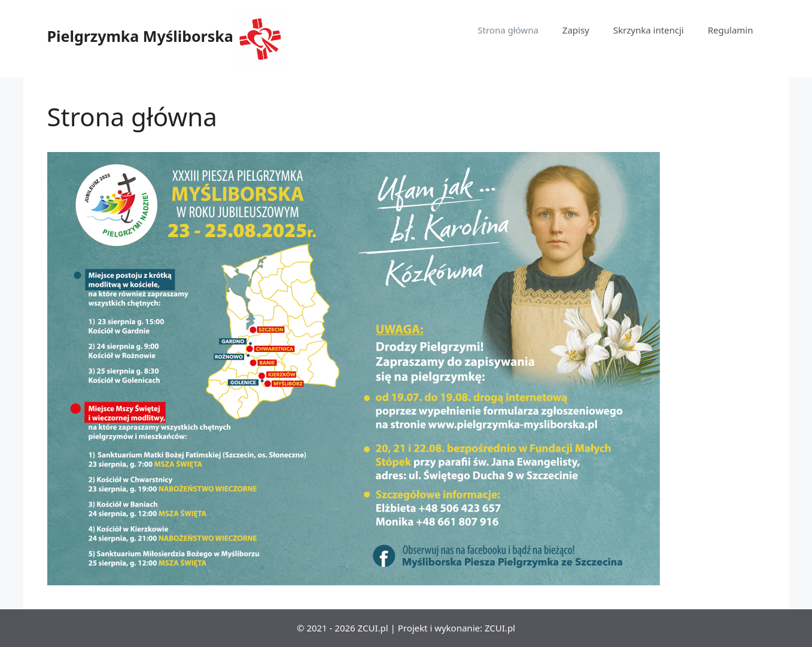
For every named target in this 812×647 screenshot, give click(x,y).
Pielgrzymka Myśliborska (140, 36)
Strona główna (508, 30)
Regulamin (731, 30)
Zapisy (576, 30)
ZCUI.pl (500, 628)
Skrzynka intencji (649, 30)
